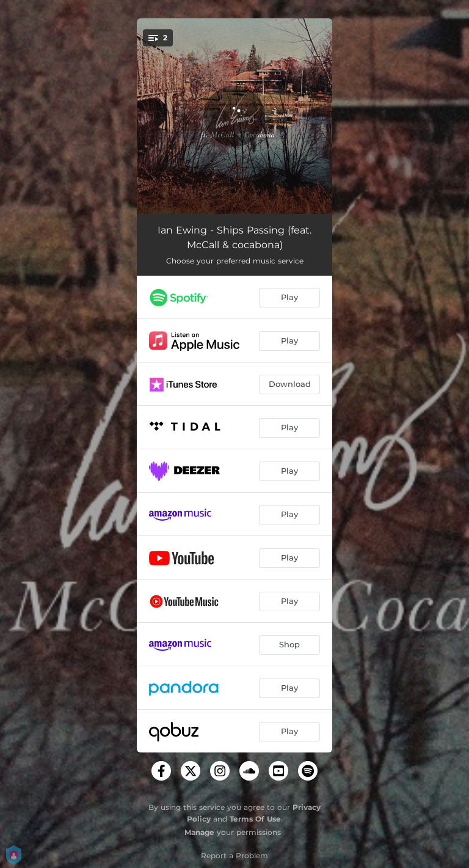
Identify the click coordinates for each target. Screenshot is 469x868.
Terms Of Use (255, 819)
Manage (199, 832)
